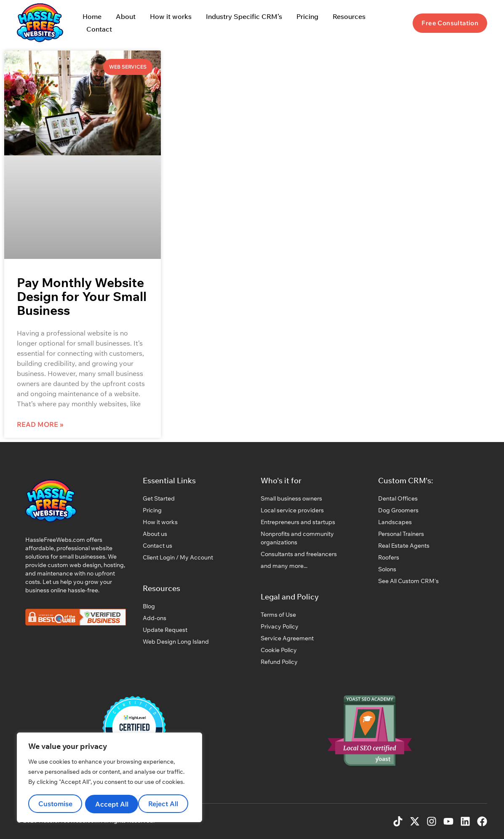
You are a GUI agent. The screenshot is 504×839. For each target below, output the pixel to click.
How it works (171, 16)
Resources (349, 16)
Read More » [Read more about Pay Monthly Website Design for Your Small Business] (40, 424)
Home (92, 16)
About (126, 16)
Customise (55, 804)
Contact (99, 29)
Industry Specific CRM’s (244, 16)
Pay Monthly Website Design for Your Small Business (82, 296)
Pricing (307, 16)
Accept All (164, 804)
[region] (109, 778)
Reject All (110, 804)
